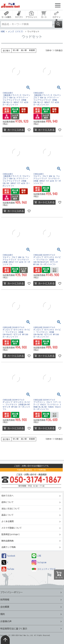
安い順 (16, 50)
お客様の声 (6, 621)
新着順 (32, 50)
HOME (3, 32)
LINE (36, 556)
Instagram (39, 562)
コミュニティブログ (44, 569)
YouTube (8, 569)
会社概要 (5, 607)
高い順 (24, 50)
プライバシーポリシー (12, 592)
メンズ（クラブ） (16, 32)
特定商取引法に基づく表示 (14, 629)
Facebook (8, 556)
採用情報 (5, 600)
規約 (3, 614)
